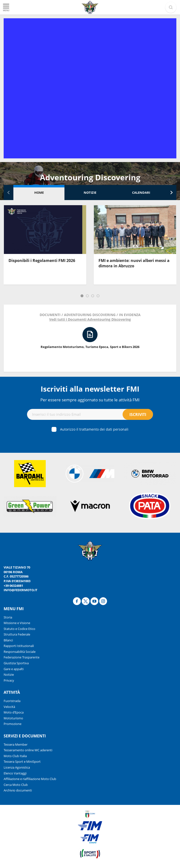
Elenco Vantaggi (15, 773)
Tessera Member (16, 744)
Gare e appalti (14, 669)
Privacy (9, 680)
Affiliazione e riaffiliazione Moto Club (30, 779)
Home (39, 193)
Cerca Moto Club (16, 785)
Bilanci (8, 640)
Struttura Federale (17, 634)
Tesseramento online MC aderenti (28, 750)
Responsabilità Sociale (20, 652)
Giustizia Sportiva (16, 663)
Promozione (13, 724)
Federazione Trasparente (22, 657)
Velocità (9, 707)
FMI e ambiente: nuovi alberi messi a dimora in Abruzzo (134, 263)
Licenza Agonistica (17, 767)
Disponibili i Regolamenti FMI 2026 (42, 260)
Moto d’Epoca (14, 712)
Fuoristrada (12, 701)
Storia (8, 617)
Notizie (90, 193)
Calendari (141, 193)
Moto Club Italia (15, 756)
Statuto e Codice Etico (19, 629)
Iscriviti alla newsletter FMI (90, 389)
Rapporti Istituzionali (19, 646)
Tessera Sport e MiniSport (22, 762)
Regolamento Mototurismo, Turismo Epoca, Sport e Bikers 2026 (90, 347)
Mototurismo (13, 718)
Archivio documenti (18, 790)
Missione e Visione (17, 623)
